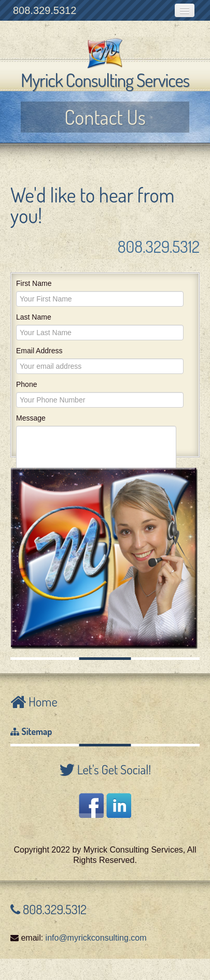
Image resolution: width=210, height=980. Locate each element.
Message (31, 418)
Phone (26, 384)
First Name (34, 283)
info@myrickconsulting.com (96, 938)
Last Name (34, 317)
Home (42, 702)
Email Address (39, 351)
